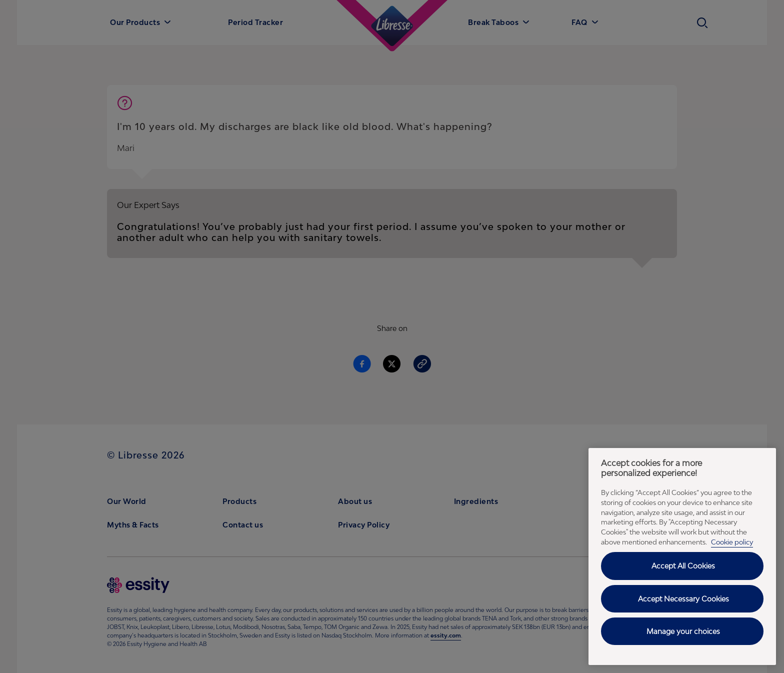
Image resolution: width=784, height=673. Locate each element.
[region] (682, 556)
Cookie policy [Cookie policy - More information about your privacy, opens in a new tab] (732, 542)
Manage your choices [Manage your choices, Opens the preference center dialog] (683, 631)
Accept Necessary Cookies (683, 599)
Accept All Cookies (683, 566)
